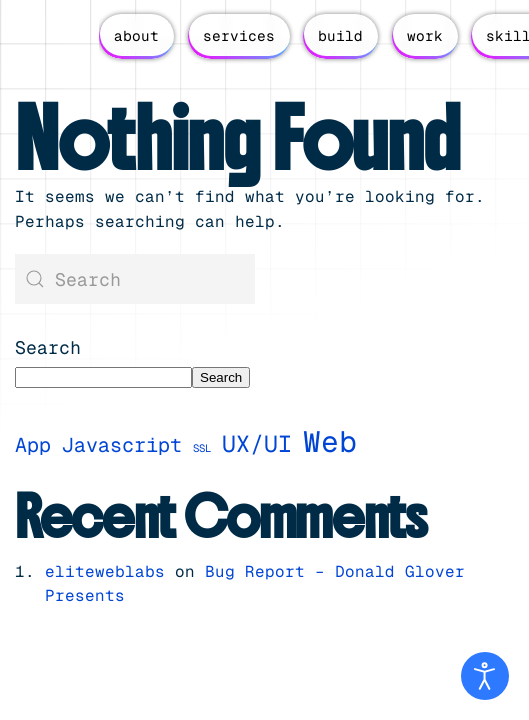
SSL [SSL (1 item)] (202, 448)
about (136, 36)
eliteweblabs (105, 571)
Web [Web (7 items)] (330, 442)
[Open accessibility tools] (485, 676)
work (425, 36)
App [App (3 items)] (33, 445)
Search (48, 347)
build (340, 36)
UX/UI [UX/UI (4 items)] (257, 444)
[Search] (135, 279)
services (239, 36)
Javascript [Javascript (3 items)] (122, 445)
